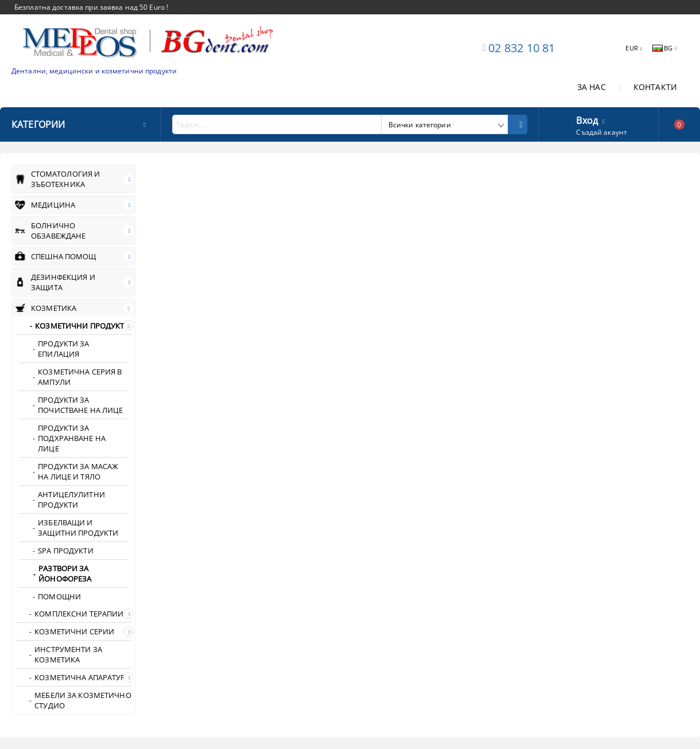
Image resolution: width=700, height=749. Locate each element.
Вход (587, 119)
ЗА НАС (592, 87)
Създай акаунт (602, 132)
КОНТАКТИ (655, 87)
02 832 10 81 (522, 48)
